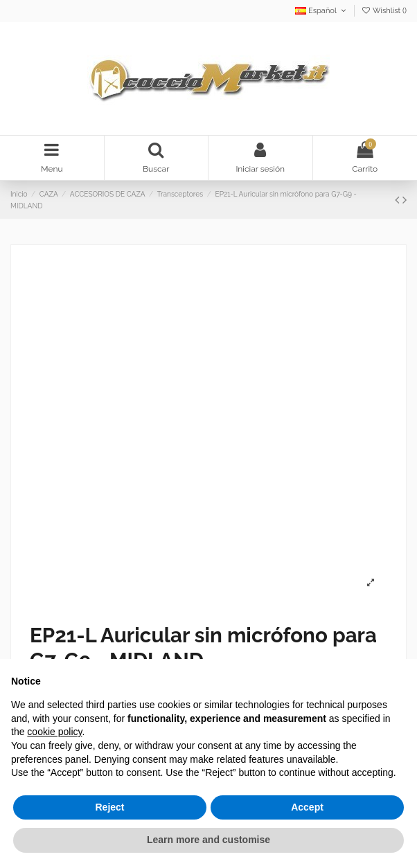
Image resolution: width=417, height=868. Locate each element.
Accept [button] (307, 807)
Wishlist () (384, 11)
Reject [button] (109, 807)
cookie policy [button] (54, 732)
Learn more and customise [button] (208, 840)
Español (322, 11)
